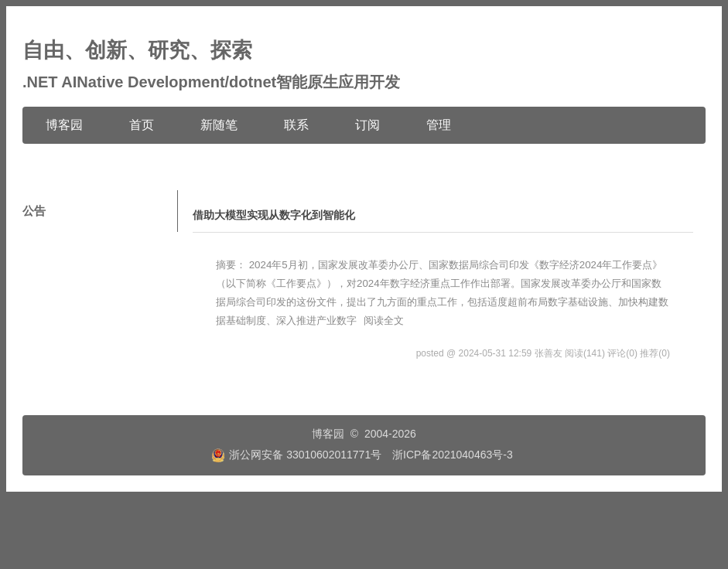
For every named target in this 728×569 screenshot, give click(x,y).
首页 (142, 125)
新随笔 (219, 125)
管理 (439, 125)
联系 (296, 125)
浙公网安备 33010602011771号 (296, 455)
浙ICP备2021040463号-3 (453, 455)
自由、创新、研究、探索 (137, 50)
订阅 (367, 125)
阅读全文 (384, 320)
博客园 (64, 125)
